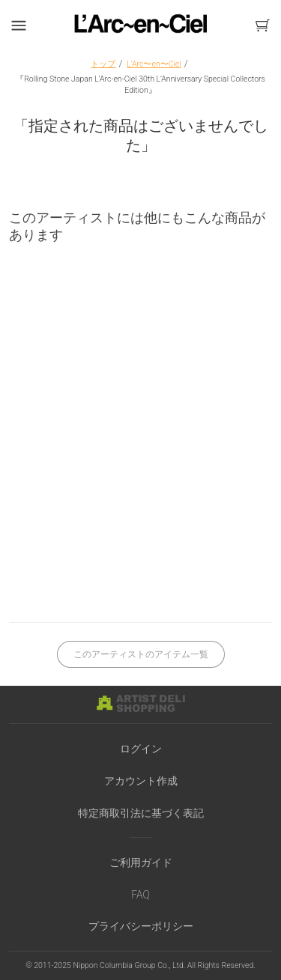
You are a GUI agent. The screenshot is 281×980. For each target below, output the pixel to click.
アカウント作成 (141, 781)
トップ (103, 64)
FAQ (140, 895)
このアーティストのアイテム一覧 (141, 654)
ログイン (141, 749)
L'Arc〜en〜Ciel (154, 64)
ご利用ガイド (141, 862)
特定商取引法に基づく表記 (141, 813)
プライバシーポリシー (141, 926)
